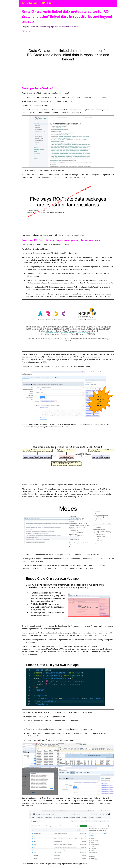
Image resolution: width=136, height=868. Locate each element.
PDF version (26, 31)
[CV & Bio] (48, 3)
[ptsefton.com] (30, 3)
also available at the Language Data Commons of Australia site (54, 27)
